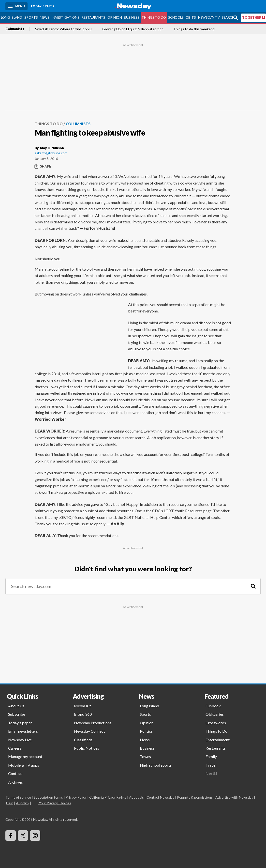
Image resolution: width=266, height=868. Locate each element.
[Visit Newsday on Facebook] (11, 836)
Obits (191, 17)
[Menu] (16, 6)
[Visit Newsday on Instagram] (35, 836)
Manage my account (25, 756)
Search (228, 17)
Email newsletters (23, 731)
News (45, 17)
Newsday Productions (93, 723)
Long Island (12, 17)
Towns (145, 756)
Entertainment (218, 740)
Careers (15, 748)
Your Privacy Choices (55, 803)
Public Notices (87, 748)
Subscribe (17, 714)
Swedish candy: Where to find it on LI (64, 29)
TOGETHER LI (254, 17)
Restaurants (93, 17)
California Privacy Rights (108, 797)
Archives (15, 782)
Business (132, 17)
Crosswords (216, 723)
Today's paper (20, 723)
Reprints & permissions (195, 797)
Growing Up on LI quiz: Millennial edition (133, 29)
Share (43, 166)
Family (211, 756)
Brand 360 (83, 714)
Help (10, 803)
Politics (146, 731)
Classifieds (83, 740)
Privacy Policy (76, 797)
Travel (211, 765)
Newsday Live (20, 740)
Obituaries (215, 714)
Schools (176, 17)
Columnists (15, 29)
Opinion (115, 17)
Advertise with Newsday (234, 797)
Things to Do (154, 17)
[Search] (253, 586)
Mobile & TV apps (24, 765)
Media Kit (82, 706)
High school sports (156, 765)
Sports (31, 17)
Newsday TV (209, 17)
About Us (16, 706)
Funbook (213, 706)
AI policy (23, 803)
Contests (16, 773)
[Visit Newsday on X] (23, 836)
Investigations (66, 17)
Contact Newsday (160, 797)
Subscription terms (48, 797)
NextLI (211, 773)
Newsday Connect (89, 731)
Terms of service (18, 797)
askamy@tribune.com (51, 153)
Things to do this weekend (194, 29)
